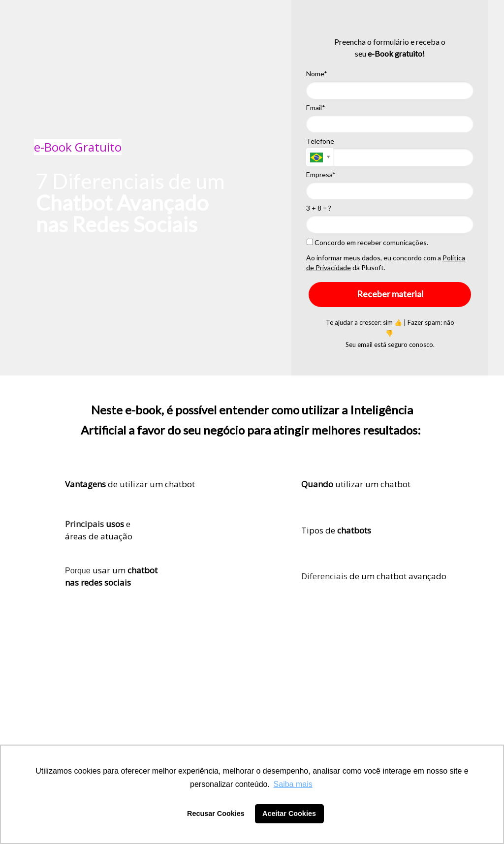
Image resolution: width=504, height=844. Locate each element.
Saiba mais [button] (293, 784)
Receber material (390, 294)
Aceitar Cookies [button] (289, 813)
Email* (316, 108)
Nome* (317, 74)
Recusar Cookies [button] (216, 813)
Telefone (320, 141)
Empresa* (321, 174)
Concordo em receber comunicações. (367, 242)
